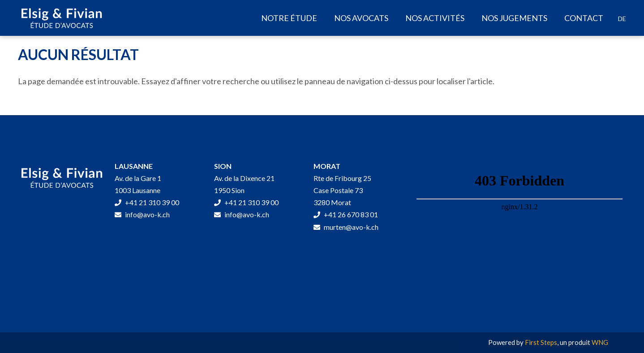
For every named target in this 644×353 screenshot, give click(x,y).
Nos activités (435, 18)
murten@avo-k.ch (346, 227)
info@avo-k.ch (142, 214)
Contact (584, 18)
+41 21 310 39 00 (147, 202)
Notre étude (289, 18)
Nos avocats (361, 18)
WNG (600, 342)
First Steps (541, 342)
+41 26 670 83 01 (346, 214)
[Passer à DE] (622, 19)
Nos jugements (514, 18)
